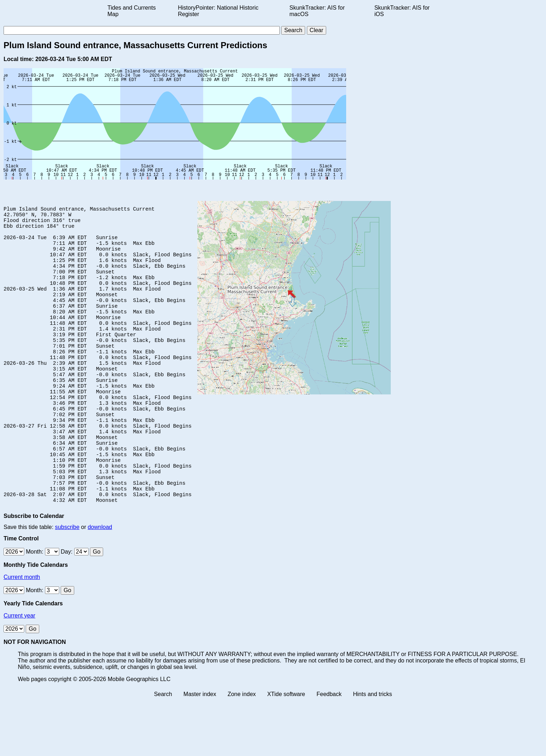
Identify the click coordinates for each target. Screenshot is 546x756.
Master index (200, 750)
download (100, 583)
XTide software (286, 750)
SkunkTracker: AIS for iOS (402, 11)
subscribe (67, 583)
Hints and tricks (372, 750)
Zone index (242, 750)
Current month (22, 633)
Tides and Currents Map (132, 11)
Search (163, 750)
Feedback (329, 750)
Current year (19, 671)
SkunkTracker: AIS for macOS (317, 11)
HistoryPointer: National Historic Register (218, 11)
